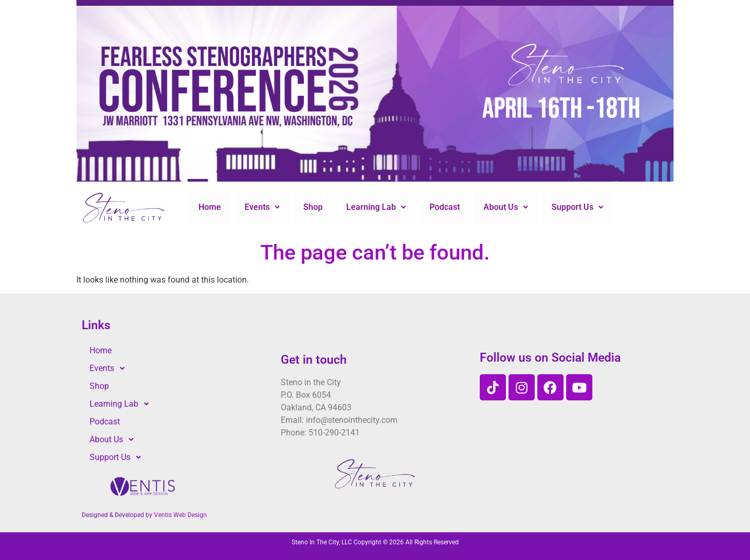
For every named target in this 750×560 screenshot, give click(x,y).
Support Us (577, 207)
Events (262, 207)
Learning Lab (376, 207)
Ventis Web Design (180, 515)
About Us (506, 207)
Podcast (445, 207)
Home (210, 207)
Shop (313, 207)
